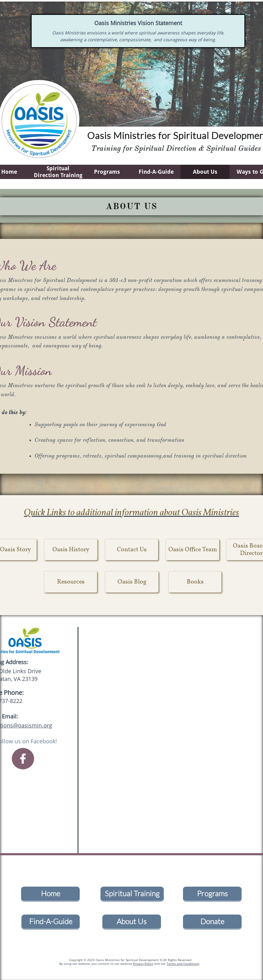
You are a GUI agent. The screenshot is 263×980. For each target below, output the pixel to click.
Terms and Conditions (183, 964)
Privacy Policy (143, 964)
